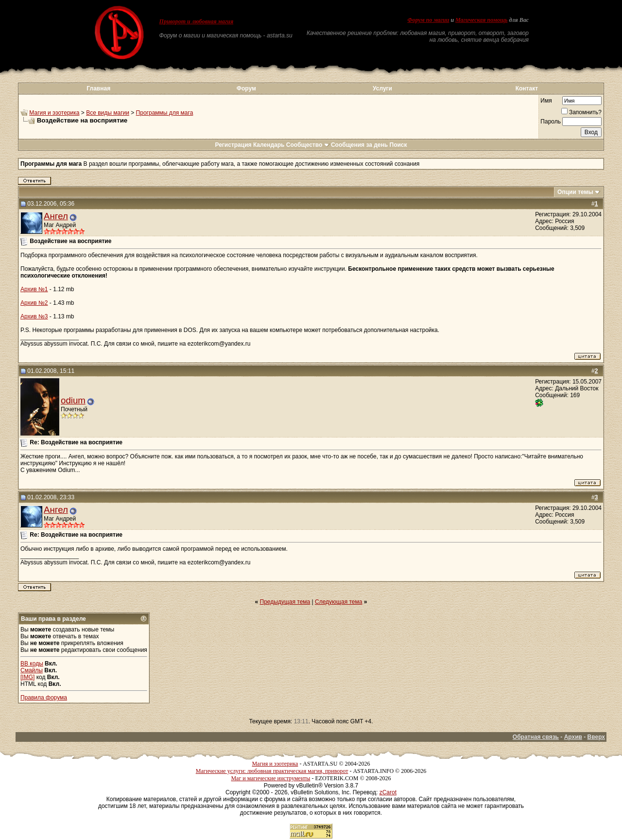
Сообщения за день (359, 145)
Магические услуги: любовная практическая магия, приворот (272, 771)
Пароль (551, 122)
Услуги (382, 88)
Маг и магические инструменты (270, 778)
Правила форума (44, 698)
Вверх (596, 737)
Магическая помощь (481, 20)
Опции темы (575, 192)
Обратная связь (536, 737)
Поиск (398, 145)
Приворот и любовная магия (197, 21)
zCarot (388, 792)
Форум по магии (428, 20)
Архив (573, 737)
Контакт (527, 88)
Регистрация (233, 145)
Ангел (56, 216)
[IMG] (27, 677)
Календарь (269, 145)
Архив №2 (34, 303)
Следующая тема (338, 602)
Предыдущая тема (285, 602)
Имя (546, 101)
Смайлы (32, 670)
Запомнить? (581, 112)
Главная (98, 88)
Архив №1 (34, 289)
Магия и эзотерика (54, 113)
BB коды (32, 664)
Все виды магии (108, 113)
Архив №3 (34, 316)
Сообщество (308, 145)
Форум (246, 88)
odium (73, 400)
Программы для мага (165, 113)
